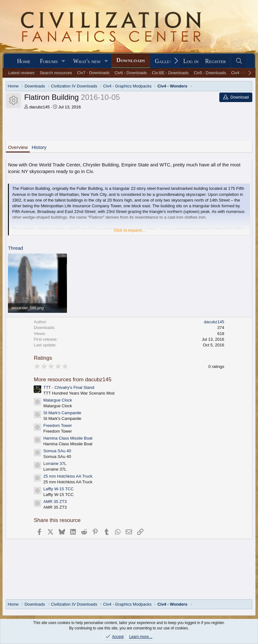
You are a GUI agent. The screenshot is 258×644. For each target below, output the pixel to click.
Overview (18, 147)
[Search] (239, 61)
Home (24, 61)
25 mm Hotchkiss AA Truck (68, 476)
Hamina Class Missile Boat (68, 438)
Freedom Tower (57, 425)
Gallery (165, 61)
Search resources (56, 73)
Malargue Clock (57, 400)
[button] (63, 61)
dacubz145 (40, 107)
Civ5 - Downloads (210, 73)
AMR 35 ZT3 (55, 502)
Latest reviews (21, 73)
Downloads (131, 60)
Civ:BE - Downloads (170, 73)
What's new (87, 61)
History (39, 147)
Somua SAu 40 (57, 451)
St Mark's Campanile (62, 413)
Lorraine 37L (55, 464)
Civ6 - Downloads (131, 73)
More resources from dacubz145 (73, 380)
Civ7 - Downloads (93, 73)
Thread (16, 248)
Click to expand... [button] (129, 230)
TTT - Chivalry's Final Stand (69, 387)
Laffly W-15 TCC (58, 489)
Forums (49, 61)
